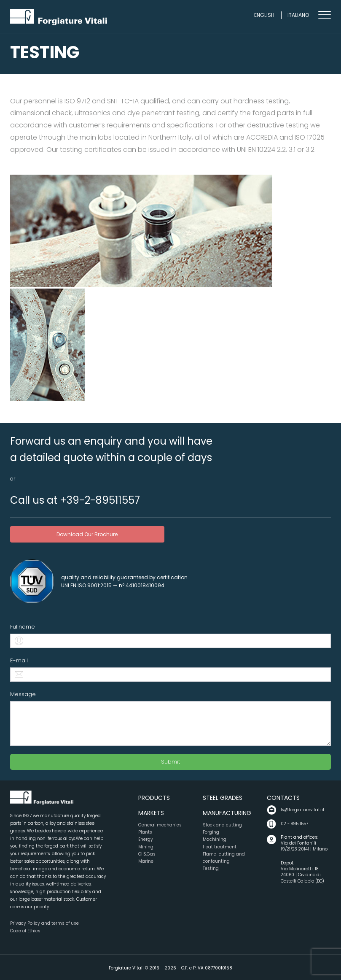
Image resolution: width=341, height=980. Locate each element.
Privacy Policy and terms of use (44, 923)
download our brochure (87, 534)
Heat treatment (220, 847)
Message (23, 694)
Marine (146, 861)
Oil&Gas (147, 854)
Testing (211, 868)
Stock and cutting (222, 825)
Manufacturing (227, 813)
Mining (146, 847)
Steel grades (223, 798)
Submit (170, 762)
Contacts (283, 798)
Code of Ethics (25, 931)
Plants (145, 832)
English (264, 15)
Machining (215, 839)
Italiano (298, 15)
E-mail (19, 660)
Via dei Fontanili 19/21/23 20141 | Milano (306, 844)
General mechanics (160, 825)
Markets (151, 813)
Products (154, 798)
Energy (146, 839)
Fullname (23, 627)
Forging (211, 832)
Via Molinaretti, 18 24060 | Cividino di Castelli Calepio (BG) (306, 872)
